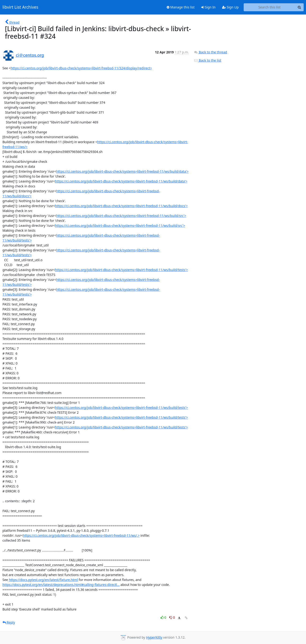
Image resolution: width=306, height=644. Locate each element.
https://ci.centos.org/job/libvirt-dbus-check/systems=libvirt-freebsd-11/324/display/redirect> (81, 68)
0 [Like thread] (164, 617)
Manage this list (181, 7)
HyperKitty (154, 637)
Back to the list (208, 60)
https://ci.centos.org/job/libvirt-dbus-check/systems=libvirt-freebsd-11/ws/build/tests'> (121, 270)
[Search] (299, 7)
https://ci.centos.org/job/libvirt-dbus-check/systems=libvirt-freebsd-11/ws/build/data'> (122, 171)
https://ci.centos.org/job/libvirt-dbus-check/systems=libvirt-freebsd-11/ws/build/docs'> (121, 206)
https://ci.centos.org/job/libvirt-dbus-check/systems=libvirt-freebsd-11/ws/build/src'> (121, 216)
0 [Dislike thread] (172, 617)
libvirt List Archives (21, 7)
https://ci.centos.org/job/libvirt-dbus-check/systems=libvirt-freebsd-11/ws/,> (81, 535)
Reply (9, 622)
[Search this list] (270, 7)
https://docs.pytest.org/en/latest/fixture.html (43, 580)
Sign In (208, 7)
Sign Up (230, 7)
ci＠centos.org (30, 55)
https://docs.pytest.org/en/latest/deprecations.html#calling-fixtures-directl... (61, 585)
